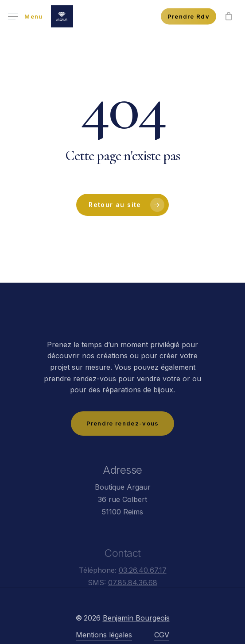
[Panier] (228, 16)
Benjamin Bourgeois (136, 636)
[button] (25, 17)
